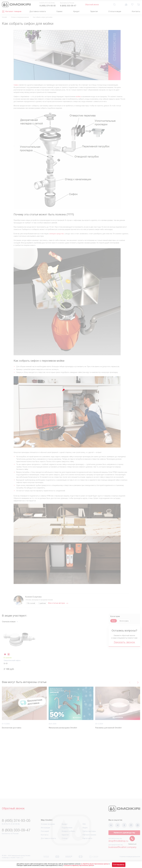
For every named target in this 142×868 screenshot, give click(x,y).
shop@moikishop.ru (118, 841)
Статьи (65, 838)
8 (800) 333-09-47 (68, 6)
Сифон (16, 85)
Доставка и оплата (38, 11)
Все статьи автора (58, 603)
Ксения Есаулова (33, 597)
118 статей (31, 603)
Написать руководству (124, 833)
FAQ (84, 824)
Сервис (59, 11)
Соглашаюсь (119, 865)
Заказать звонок (124, 642)
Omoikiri (4, 17)
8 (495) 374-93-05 (48, 6)
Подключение (67, 828)
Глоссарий (45, 831)
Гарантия (94, 11)
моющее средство (57, 234)
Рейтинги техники (89, 835)
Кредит (76, 11)
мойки (78, 97)
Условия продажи (48, 824)
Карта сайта (87, 838)
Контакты (136, 11)
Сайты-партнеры (89, 831)
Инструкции (45, 828)
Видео (85, 828)
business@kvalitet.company (122, 847)
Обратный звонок (92, 4)
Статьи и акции (115, 11)
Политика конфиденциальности (130, 857)
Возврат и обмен (68, 831)
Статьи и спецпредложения (20, 17)
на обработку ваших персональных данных (95, 864)
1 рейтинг (42, 603)
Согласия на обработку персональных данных (79, 865)
